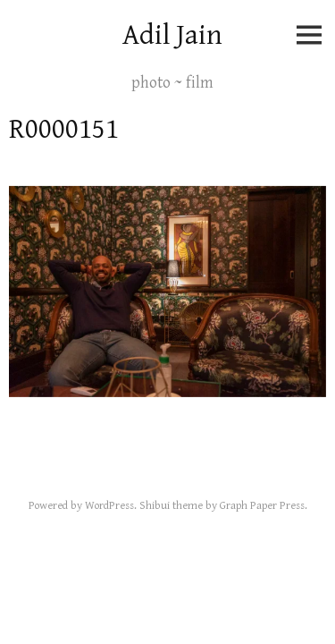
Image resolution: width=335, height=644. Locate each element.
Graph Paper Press (262, 506)
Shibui (155, 506)
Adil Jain (172, 35)
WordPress (109, 506)
